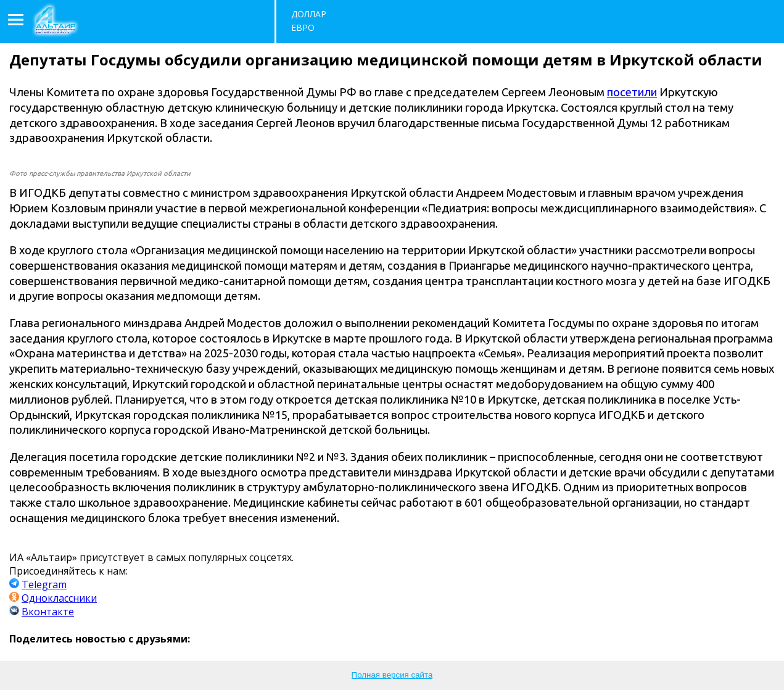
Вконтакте (48, 612)
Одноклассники (59, 598)
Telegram (44, 584)
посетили (632, 92)
